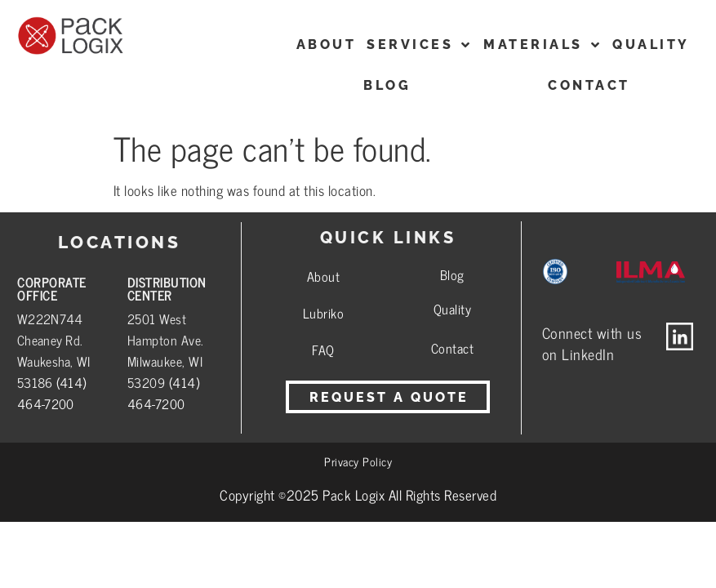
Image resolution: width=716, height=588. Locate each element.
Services (420, 45)
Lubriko (324, 313)
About (324, 276)
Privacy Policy (358, 461)
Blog (387, 85)
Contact (453, 348)
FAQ (323, 350)
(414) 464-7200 (51, 393)
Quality (651, 45)
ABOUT (327, 45)
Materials (543, 45)
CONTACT (589, 85)
